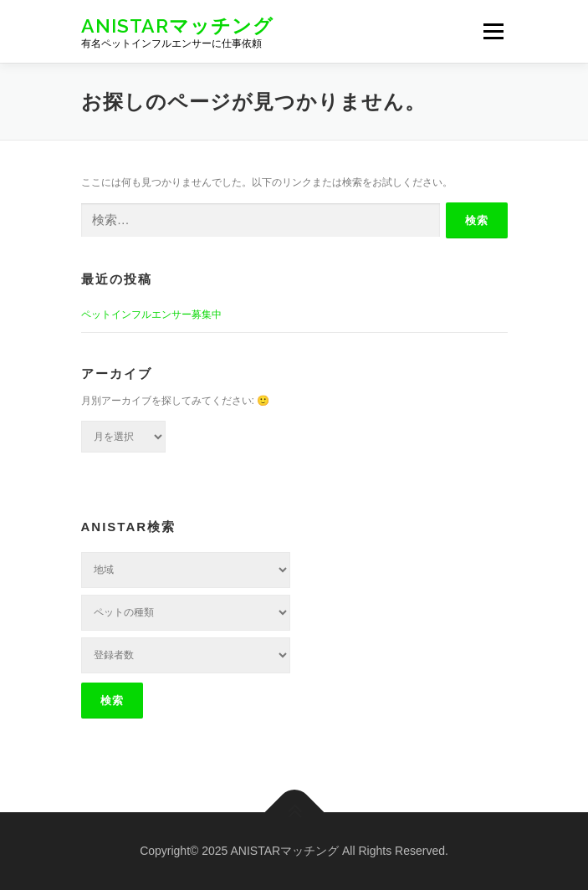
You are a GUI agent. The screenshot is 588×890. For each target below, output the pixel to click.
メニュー (493, 31)
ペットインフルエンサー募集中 (151, 315)
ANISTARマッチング (177, 25)
